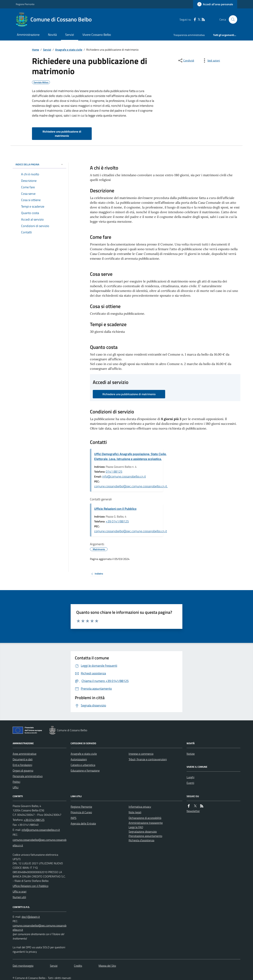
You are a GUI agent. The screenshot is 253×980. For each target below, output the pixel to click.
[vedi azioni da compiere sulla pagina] (211, 60)
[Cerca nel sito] (232, 19)
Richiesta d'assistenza (141, 840)
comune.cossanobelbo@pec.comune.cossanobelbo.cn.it (131, 531)
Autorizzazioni (79, 759)
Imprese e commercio (141, 754)
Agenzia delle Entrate (83, 823)
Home (35, 50)
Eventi (190, 783)
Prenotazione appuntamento (145, 836)
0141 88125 (114, 472)
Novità (52, 35)
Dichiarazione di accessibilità (145, 818)
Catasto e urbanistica (83, 765)
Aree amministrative (25, 754)
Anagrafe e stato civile (69, 50)
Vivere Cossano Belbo (97, 35)
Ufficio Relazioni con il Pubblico (115, 509)
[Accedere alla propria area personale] (215, 4)
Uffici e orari (20, 891)
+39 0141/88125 (117, 521)
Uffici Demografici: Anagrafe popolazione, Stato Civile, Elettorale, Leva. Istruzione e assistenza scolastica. (130, 456)
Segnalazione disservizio (143, 832)
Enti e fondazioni (22, 765)
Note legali (135, 812)
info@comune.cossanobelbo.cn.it (124, 476)
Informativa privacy (140, 807)
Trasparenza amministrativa (189, 35)
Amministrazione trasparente (146, 823)
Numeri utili (19, 897)
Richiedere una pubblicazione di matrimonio (62, 134)
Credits (78, 966)
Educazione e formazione (85, 771)
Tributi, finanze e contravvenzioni (148, 759)
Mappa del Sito (107, 966)
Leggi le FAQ (136, 827)
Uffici (16, 787)
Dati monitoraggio (23, 966)
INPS (74, 818)
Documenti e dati (23, 759)
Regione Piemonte (25, 4)
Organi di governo (23, 771)
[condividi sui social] (186, 60)
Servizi (70, 35)
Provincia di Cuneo (81, 812)
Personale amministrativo (28, 776)
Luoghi (190, 777)
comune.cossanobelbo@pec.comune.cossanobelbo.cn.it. (131, 486)
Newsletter (193, 811)
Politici (16, 782)
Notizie (191, 754)
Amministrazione (28, 35)
